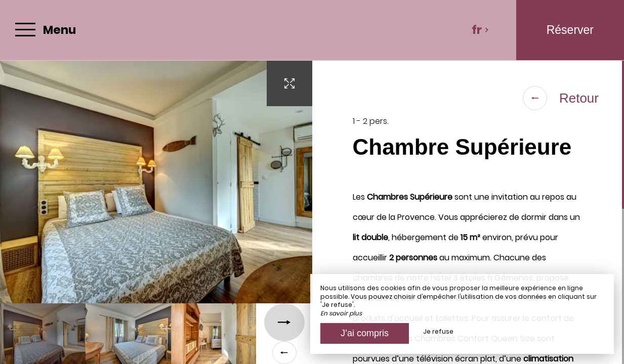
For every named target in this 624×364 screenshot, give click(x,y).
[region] (468, 212)
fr (480, 30)
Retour (561, 98)
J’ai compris (365, 333)
